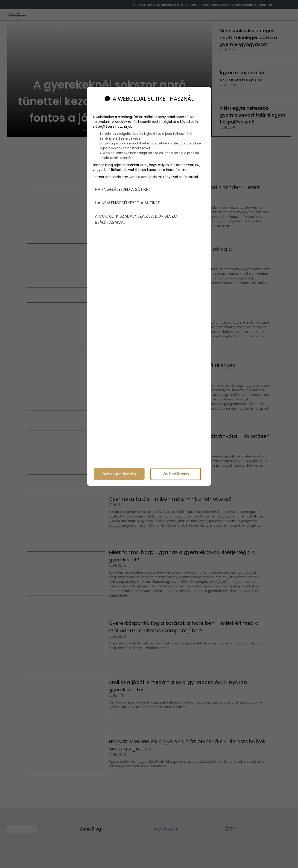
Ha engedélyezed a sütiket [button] (123, 183)
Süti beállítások (175, 473)
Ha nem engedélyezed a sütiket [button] (127, 196)
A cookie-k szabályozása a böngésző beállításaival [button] (136, 213)
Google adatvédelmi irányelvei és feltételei (163, 170)
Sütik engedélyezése (119, 473)
